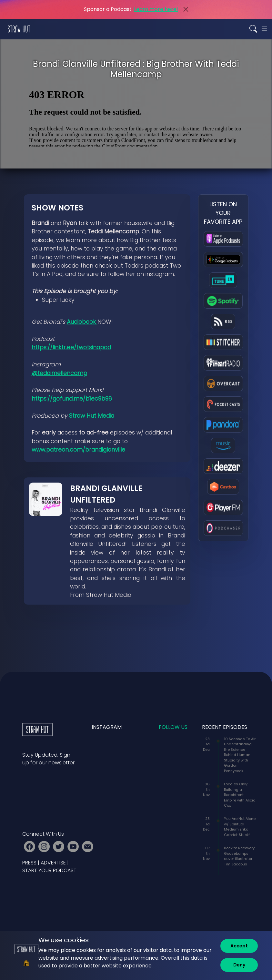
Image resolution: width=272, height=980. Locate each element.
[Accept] (239, 946)
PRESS (29, 863)
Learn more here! (156, 9)
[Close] (186, 9)
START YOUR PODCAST (49, 870)
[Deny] (239, 965)
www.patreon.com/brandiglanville (78, 450)
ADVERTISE (53, 863)
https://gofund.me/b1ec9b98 (72, 399)
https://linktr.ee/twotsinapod (71, 347)
